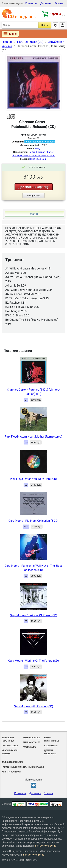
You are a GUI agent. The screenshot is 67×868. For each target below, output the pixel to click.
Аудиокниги (51, 746)
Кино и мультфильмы (52, 739)
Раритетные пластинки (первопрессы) (23, 767)
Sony (37, 149)
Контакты (31, 3)
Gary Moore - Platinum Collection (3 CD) (34, 521)
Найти (45, 25)
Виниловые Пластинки (8, 739)
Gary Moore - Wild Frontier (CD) (34, 706)
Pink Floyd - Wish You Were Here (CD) (33, 479)
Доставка (46, 3)
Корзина (58, 14)
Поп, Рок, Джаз (10, 746)
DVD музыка (29, 747)
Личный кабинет (62, 25)
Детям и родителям (50, 752)
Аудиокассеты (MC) (12, 762)
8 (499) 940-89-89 (46, 846)
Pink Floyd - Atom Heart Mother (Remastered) (33, 437)
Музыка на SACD (32, 738)
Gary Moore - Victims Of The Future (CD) (33, 661)
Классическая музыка (10, 752)
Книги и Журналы (12, 772)
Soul (44, 159)
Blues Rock (35, 159)
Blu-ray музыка (31, 742)
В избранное (33, 196)
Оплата (59, 3)
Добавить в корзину (33, 187)
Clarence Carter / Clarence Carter (38, 156)
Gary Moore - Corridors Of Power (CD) (34, 615)
